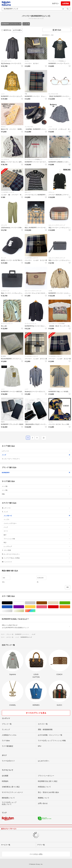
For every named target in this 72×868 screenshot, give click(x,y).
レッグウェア (37, 546)
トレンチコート (5, 159)
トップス (37, 520)
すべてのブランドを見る (36, 713)
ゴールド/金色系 (24, 611)
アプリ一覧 (41, 845)
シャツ (3, 94)
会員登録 (66, 3)
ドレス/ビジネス (29, 127)
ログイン (55, 3)
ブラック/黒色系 (12, 603)
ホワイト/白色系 (24, 603)
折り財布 (3, 356)
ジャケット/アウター (37, 523)
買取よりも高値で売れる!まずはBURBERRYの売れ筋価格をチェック (36, 626)
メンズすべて (37, 516)
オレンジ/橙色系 (70, 607)
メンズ (26, 24)
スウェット (51, 192)
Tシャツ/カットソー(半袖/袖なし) (57, 61)
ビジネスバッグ (5, 291)
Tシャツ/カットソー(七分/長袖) (57, 324)
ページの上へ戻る (36, 854)
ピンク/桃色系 (47, 607)
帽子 (37, 535)
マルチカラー (35, 611)
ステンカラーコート (6, 61)
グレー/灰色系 (35, 603)
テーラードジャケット (7, 324)
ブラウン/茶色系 (47, 603)
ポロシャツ (28, 192)
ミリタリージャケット (54, 159)
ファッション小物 (37, 539)
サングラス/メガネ (53, 94)
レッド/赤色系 (59, 607)
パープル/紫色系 (24, 607)
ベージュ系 (59, 603)
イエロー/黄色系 (35, 607)
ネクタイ (27, 61)
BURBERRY (36, 473)
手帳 (26, 94)
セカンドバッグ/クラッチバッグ (57, 225)
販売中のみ (6, 30)
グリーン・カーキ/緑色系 (70, 603)
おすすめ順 (18, 30)
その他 (50, 291)
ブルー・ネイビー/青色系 (12, 607)
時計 (37, 543)
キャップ (3, 258)
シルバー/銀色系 (12, 611)
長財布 (3, 422)
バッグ (37, 527)
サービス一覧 (6, 845)
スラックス (4, 225)
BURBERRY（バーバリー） (11, 24)
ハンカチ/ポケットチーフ (8, 192)
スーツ (37, 531)
